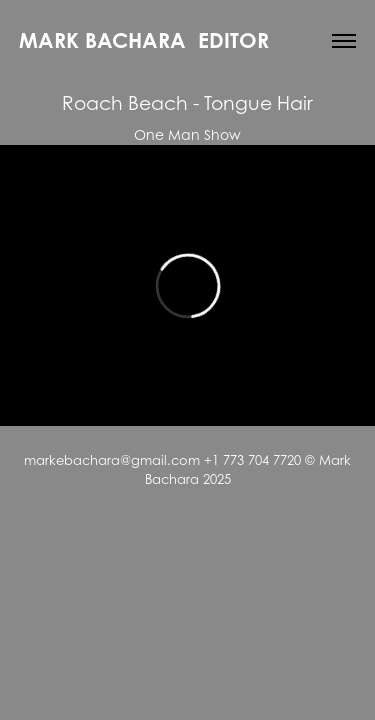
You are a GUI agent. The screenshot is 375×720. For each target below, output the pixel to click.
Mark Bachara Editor (144, 40)
